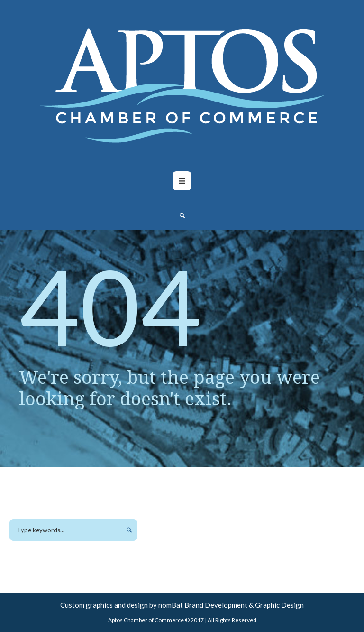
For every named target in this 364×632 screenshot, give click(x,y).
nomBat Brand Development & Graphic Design (231, 605)
